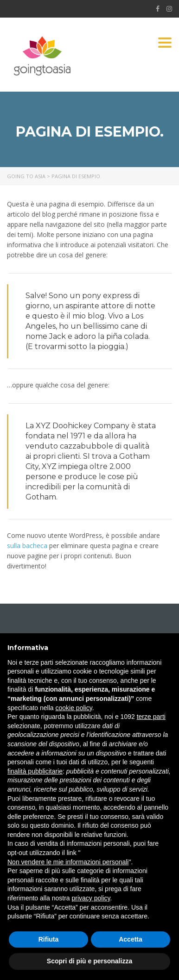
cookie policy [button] (74, 708)
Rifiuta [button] (49, 939)
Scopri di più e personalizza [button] (89, 961)
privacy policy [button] (91, 898)
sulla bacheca (27, 546)
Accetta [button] (131, 939)
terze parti (151, 717)
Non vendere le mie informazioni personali (68, 862)
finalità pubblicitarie (35, 771)
